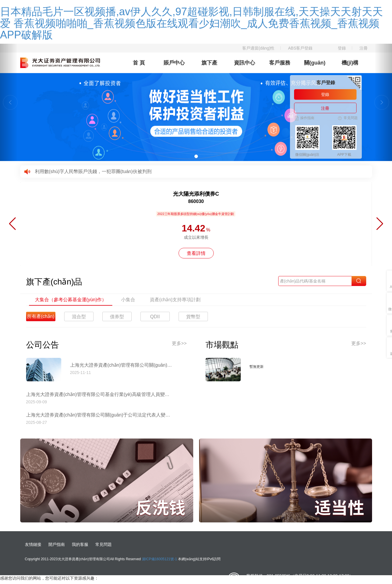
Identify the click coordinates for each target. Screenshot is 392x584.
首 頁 (139, 63)
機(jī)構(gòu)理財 (350, 66)
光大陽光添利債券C (196, 194)
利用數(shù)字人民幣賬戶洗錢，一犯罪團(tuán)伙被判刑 (93, 171)
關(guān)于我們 (315, 66)
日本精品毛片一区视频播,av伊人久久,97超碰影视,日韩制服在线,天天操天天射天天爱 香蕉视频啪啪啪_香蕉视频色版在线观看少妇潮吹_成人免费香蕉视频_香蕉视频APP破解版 (191, 23)
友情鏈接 (33, 544)
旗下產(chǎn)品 (209, 66)
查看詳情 (196, 253)
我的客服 (80, 544)
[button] (9, 102)
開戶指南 (57, 544)
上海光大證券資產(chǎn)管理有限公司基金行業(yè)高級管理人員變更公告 (99, 394)
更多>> (179, 343)
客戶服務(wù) (280, 66)
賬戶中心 (174, 63)
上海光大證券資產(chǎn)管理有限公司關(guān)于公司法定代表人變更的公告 (99, 415)
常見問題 (103, 544)
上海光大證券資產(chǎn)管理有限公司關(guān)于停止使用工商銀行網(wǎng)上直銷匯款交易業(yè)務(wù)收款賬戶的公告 (121, 365)
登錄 (342, 48)
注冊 (364, 48)
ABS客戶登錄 (300, 48)
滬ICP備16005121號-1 (159, 559)
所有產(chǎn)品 (41, 318)
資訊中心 (245, 63)
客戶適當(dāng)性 (258, 48)
